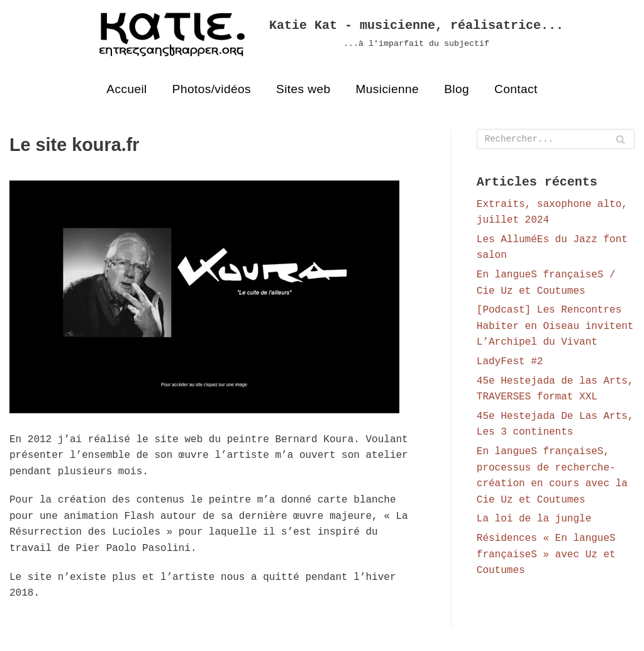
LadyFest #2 (510, 364)
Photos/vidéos (211, 89)
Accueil (126, 89)
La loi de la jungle (534, 521)
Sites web (303, 89)
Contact (517, 89)
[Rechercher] (556, 140)
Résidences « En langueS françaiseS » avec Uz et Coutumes (546, 556)
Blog (457, 89)
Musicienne (388, 89)
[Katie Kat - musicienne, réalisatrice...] (322, 34)
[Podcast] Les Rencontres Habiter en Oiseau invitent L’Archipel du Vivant (555, 328)
